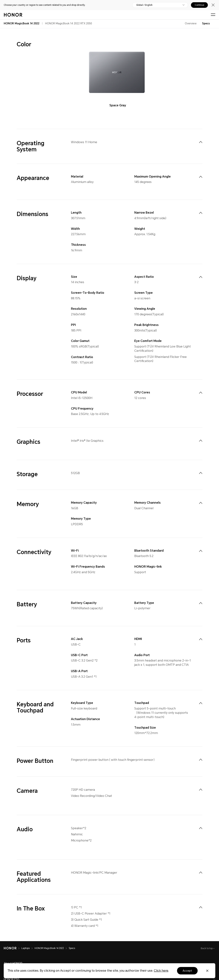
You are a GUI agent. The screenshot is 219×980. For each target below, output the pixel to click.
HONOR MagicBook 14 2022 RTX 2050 (69, 23)
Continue (199, 5)
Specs (206, 23)
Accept (187, 971)
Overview (191, 23)
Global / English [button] (144, 5)
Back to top (207, 948)
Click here (161, 971)
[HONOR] (10, 948)
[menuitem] (201, 142)
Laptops (26, 948)
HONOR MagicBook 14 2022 (49, 948)
